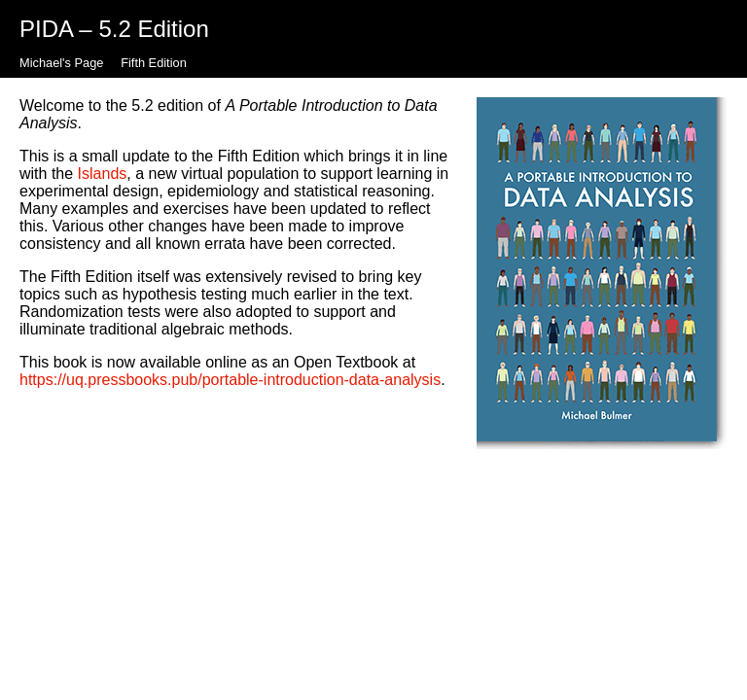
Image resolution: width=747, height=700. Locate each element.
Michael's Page (61, 63)
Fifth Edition (154, 63)
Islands (103, 174)
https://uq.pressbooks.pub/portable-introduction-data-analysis (230, 380)
